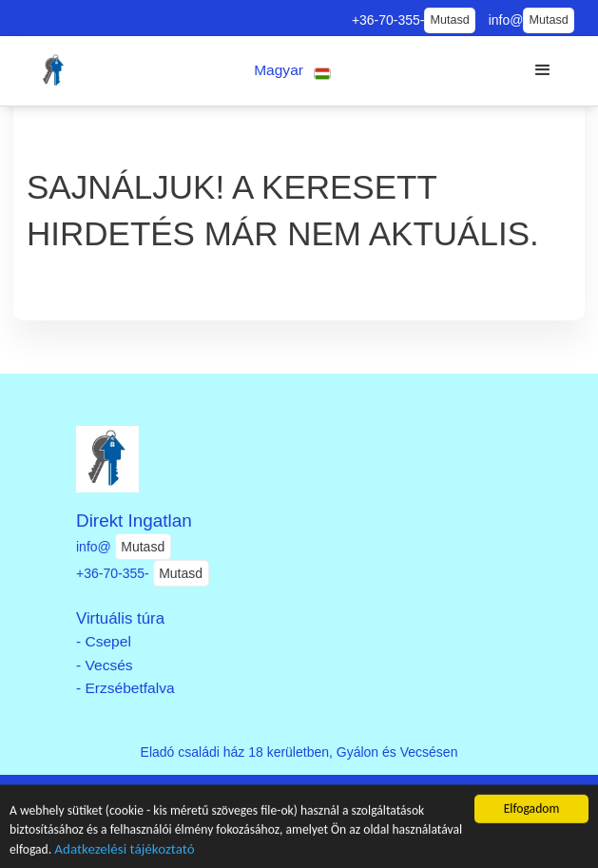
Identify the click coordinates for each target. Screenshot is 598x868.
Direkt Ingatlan (134, 521)
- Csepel (104, 641)
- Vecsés (105, 665)
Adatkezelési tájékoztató (124, 851)
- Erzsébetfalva (125, 688)
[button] (293, 71)
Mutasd (449, 20)
